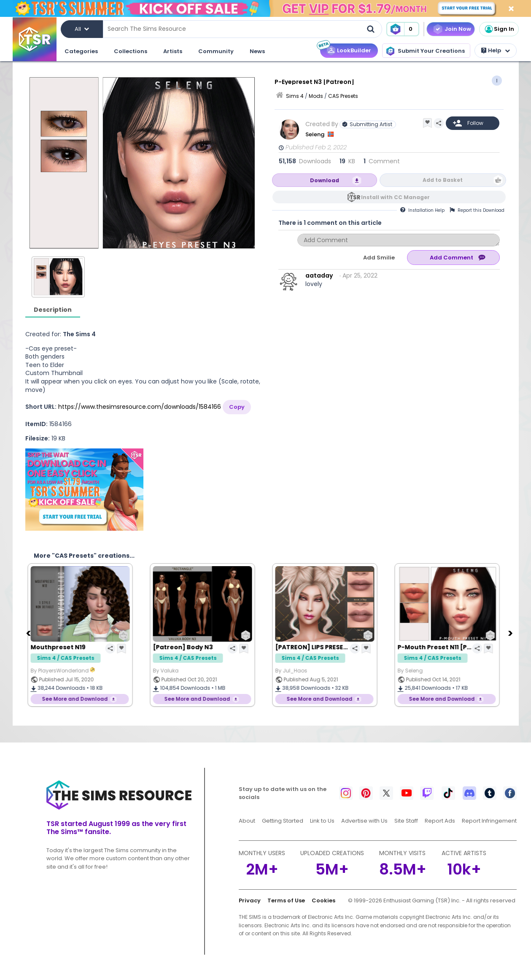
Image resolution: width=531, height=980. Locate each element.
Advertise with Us (364, 821)
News (257, 51)
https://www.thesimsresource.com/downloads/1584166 (140, 407)
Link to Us (322, 821)
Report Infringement (489, 821)
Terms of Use (286, 900)
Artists (173, 51)
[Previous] (30, 633)
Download (325, 180)
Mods (316, 96)
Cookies (323, 900)
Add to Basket (443, 180)
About (247, 821)
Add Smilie (379, 258)
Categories (81, 51)
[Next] (512, 633)
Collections (131, 51)
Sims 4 (295, 96)
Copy (237, 407)
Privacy (250, 900)
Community (216, 51)
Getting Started (283, 821)
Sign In (499, 29)
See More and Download (81, 699)
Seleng (315, 134)
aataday (319, 275)
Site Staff (406, 821)
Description (53, 310)
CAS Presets (343, 96)
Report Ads (440, 821)
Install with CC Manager (395, 197)
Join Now (458, 29)
